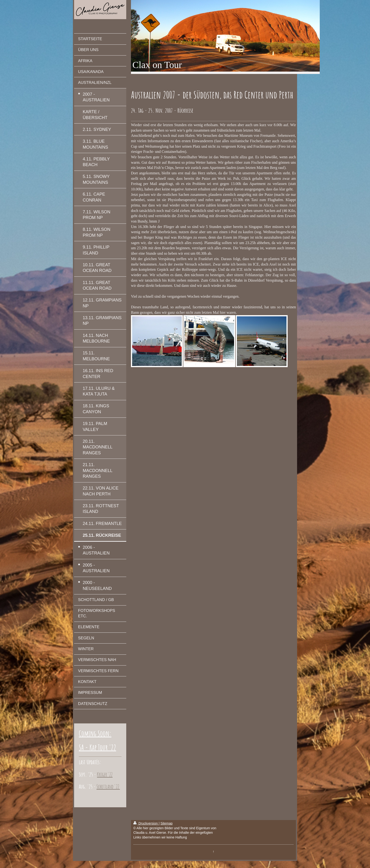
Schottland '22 (108, 786)
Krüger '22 (105, 774)
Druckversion (146, 823)
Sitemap (166, 823)
